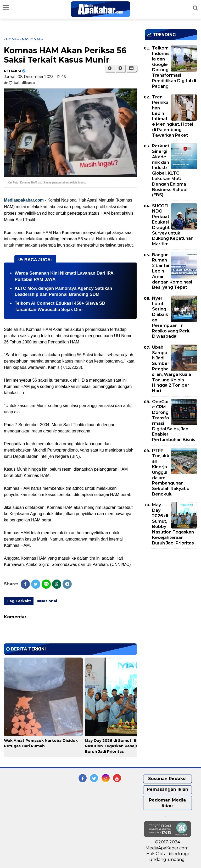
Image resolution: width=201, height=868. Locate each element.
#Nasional (47, 601)
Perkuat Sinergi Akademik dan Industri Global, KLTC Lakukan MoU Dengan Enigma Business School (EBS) (170, 170)
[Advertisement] (173, 583)
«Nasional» (31, 39)
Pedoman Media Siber (167, 803)
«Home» (11, 39)
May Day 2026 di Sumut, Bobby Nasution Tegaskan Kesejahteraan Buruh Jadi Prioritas (119, 746)
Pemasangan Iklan (167, 789)
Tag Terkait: (19, 601)
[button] (132, 68)
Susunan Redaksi (167, 779)
